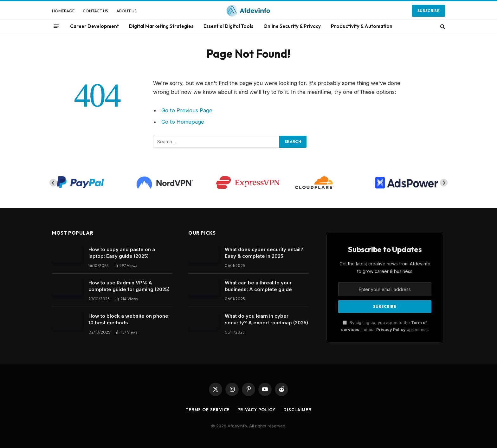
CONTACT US (95, 11)
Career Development (94, 26)
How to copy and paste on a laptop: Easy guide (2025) (122, 253)
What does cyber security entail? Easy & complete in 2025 (264, 253)
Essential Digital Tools (228, 26)
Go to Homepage (183, 122)
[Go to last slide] (53, 183)
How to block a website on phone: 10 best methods (129, 319)
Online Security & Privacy (292, 26)
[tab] (246, 185)
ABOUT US (126, 11)
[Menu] (56, 26)
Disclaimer (297, 410)
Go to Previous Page (187, 110)
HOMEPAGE (63, 11)
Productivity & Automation (362, 26)
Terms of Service (208, 410)
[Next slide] (444, 183)
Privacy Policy (391, 330)
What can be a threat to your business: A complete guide (258, 286)
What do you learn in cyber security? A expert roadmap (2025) (266, 319)
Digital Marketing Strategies (161, 26)
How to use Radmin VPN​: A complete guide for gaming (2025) (129, 286)
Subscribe (429, 11)
